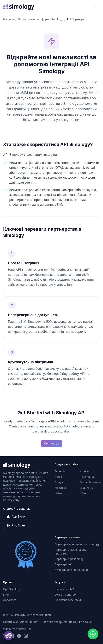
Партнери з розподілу (69, 559)
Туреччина (87, 488)
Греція (59, 482)
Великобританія (90, 482)
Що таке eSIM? (64, 589)
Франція (60, 471)
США (83, 493)
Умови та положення (17, 629)
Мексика (60, 488)
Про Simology (12, 589)
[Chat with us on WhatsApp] (93, 634)
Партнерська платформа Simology (40, 19)
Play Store (16, 525)
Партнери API (63, 564)
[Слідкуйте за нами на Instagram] (26, 636)
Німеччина (87, 477)
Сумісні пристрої (66, 595)
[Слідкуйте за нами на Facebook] (19, 636)
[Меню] (96, 7)
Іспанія (84, 471)
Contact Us (51, 443)
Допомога (10, 600)
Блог (6, 595)
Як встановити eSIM (68, 600)
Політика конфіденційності (21, 622)
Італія (58, 477)
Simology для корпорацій (71, 570)
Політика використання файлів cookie (67, 622)
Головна (9, 19)
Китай (59, 493)
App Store (16, 517)
